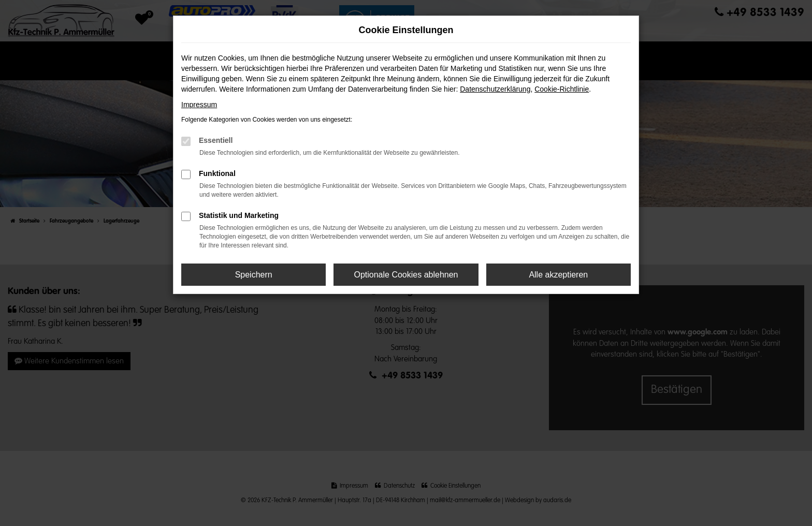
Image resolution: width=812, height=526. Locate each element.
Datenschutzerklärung (495, 89)
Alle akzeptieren (558, 275)
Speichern (254, 275)
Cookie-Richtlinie (562, 89)
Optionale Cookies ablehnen (406, 275)
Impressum (199, 105)
